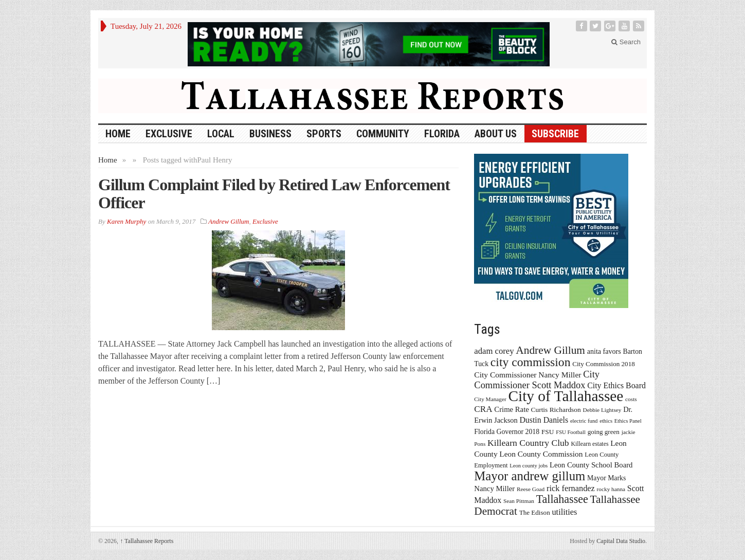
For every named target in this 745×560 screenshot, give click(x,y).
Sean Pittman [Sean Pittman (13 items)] (519, 501)
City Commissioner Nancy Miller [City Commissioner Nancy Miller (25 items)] (528, 375)
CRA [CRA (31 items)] (483, 409)
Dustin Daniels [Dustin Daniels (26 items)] (544, 420)
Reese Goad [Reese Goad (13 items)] (531, 489)
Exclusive (169, 134)
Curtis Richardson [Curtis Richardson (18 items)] (556, 410)
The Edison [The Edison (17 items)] (535, 512)
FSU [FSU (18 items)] (548, 432)
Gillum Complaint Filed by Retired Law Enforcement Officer (274, 194)
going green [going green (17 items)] (604, 432)
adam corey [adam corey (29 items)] (494, 351)
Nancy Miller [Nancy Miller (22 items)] (494, 489)
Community (383, 134)
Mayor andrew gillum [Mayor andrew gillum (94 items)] (530, 476)
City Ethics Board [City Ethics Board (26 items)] (616, 385)
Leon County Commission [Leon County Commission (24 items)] (541, 454)
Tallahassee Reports (147, 541)
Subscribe (555, 134)
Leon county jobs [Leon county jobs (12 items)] (529, 466)
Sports (324, 134)
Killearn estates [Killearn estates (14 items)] (589, 444)
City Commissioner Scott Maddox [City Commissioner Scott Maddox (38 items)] (537, 380)
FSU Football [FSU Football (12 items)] (571, 432)
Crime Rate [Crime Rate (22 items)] (511, 409)
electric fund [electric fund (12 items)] (584, 421)
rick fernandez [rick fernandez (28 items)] (571, 488)
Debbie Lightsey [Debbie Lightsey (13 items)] (602, 410)
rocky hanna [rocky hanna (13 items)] (611, 489)
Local (221, 134)
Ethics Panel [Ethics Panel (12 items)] (628, 421)
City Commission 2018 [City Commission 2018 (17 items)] (604, 364)
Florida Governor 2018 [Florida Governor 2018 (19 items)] (507, 432)
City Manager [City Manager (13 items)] (490, 399)
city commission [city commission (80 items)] (531, 362)
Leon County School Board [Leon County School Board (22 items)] (591, 465)
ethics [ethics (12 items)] (606, 421)
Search (626, 42)
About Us (496, 134)
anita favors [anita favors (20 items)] (604, 351)
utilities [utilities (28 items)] (564, 512)
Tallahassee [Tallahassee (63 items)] (562, 499)
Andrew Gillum (229, 221)
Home (108, 160)
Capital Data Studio (621, 541)
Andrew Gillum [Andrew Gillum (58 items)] (550, 350)
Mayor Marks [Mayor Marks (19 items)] (606, 478)
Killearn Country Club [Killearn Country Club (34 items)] (528, 443)
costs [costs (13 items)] (631, 399)
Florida (442, 134)
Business (270, 134)
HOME (118, 134)
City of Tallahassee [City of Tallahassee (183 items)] (566, 396)
